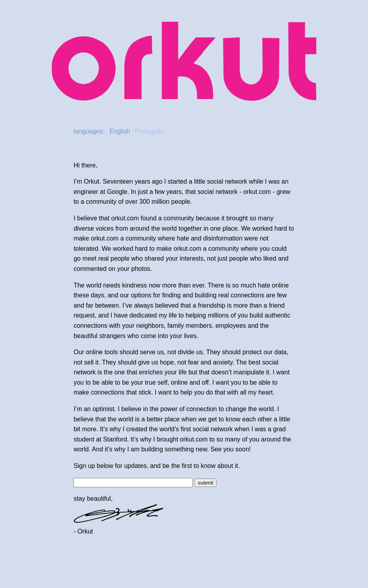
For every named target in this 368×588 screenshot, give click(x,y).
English (120, 131)
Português (149, 131)
